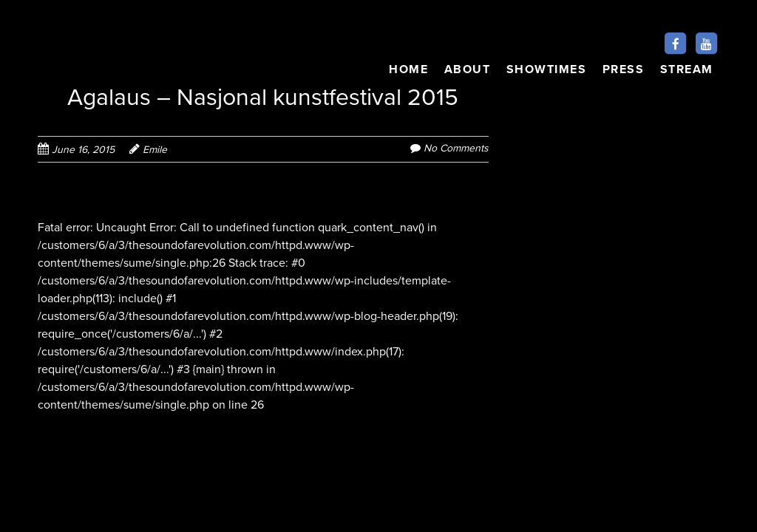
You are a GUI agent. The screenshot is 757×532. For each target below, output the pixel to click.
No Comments (456, 148)
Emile (155, 150)
